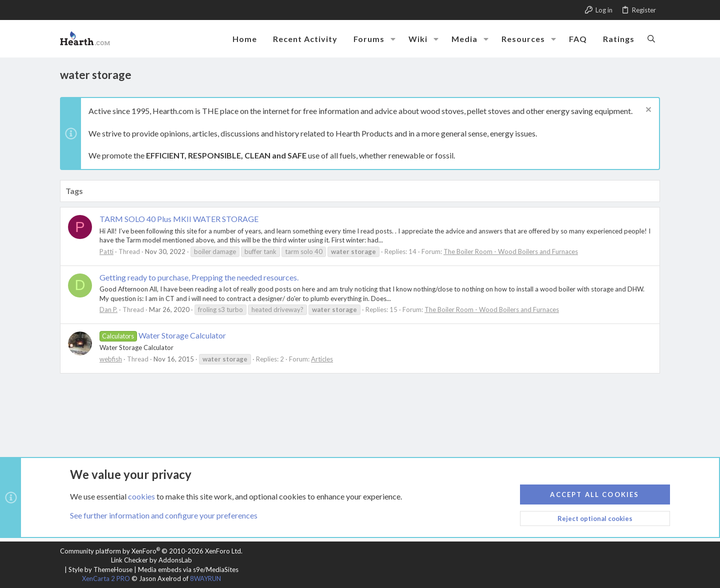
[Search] (651, 38)
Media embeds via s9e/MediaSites (188, 569)
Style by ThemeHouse (100, 569)
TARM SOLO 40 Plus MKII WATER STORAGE (179, 219)
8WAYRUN (205, 578)
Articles (322, 359)
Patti (106, 251)
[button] (393, 39)
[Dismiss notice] (647, 111)
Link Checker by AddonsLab (151, 560)
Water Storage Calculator (163, 335)
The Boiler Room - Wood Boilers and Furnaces (511, 251)
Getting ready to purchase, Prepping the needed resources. (199, 277)
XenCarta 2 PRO (106, 578)
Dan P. (108, 309)
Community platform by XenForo (151, 551)
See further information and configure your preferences (164, 515)
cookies (141, 496)
